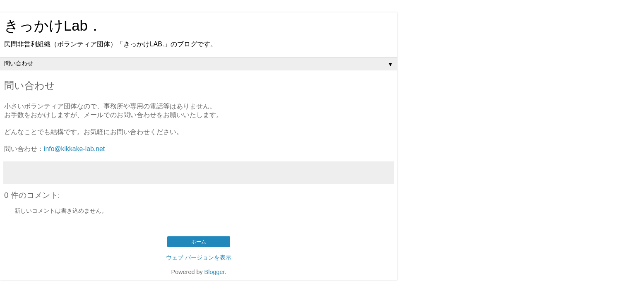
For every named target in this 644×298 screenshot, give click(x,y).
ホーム (199, 242)
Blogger (215, 272)
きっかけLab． (53, 26)
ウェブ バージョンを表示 (199, 257)
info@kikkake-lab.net (74, 149)
